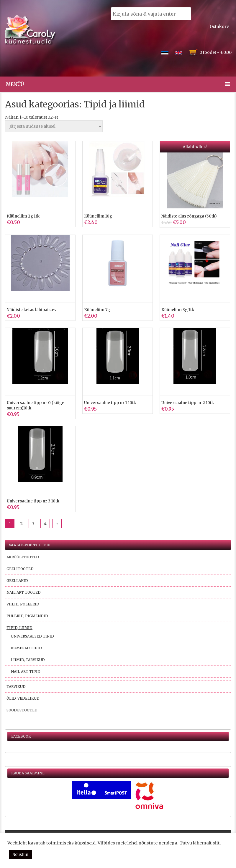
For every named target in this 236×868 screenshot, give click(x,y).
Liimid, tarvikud (28, 660)
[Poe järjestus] (54, 126)
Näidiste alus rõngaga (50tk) (189, 216)
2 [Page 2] (22, 524)
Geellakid (17, 581)
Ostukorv (219, 26)
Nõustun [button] (20, 855)
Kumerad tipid (26, 648)
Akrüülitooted (23, 557)
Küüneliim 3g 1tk (178, 310)
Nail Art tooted (24, 592)
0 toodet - (215, 52)
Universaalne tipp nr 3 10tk (33, 501)
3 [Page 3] (33, 524)
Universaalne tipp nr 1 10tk (110, 403)
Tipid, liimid (19, 628)
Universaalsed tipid (32, 636)
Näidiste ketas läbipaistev (32, 310)
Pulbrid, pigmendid (27, 616)
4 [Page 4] (45, 524)
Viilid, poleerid (23, 604)
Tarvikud (16, 687)
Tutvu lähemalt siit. (200, 843)
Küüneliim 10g (98, 216)
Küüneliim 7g (97, 310)
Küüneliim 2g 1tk (23, 216)
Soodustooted (22, 710)
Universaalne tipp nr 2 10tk (188, 403)
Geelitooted (20, 569)
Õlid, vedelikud (23, 698)
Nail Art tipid (26, 672)
